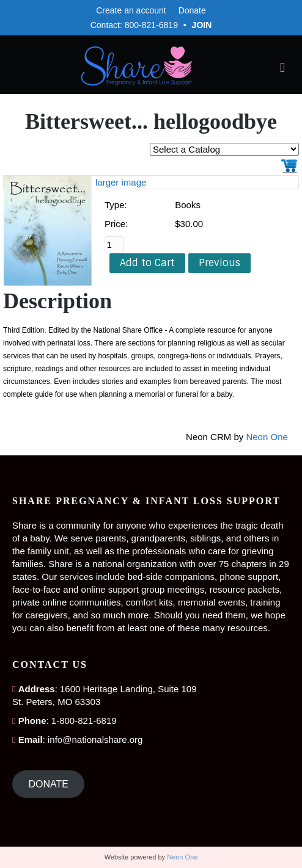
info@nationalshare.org (95, 740)
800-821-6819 (151, 25)
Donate (192, 10)
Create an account (131, 10)
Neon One (267, 437)
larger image (121, 182)
